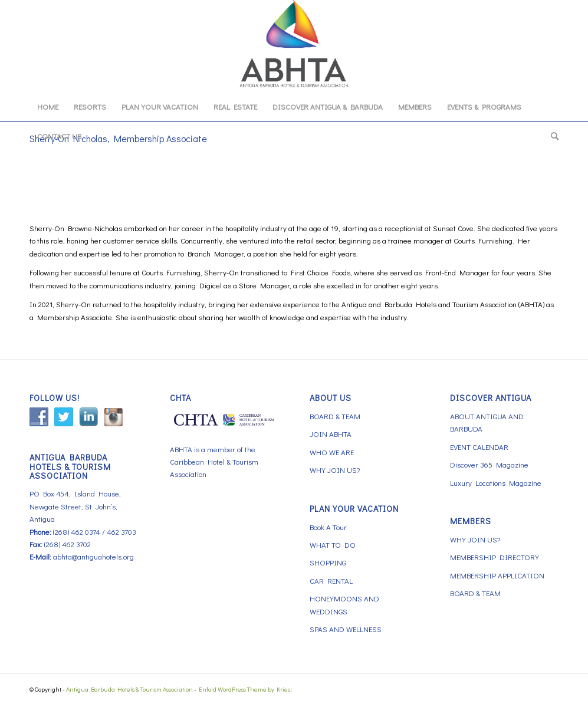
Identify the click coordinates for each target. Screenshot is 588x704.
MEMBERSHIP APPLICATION (497, 575)
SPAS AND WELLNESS (346, 629)
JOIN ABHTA (331, 434)
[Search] (551, 136)
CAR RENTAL (331, 580)
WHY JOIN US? (335, 470)
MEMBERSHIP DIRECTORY (495, 557)
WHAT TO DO (333, 545)
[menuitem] (48, 107)
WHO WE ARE (332, 452)
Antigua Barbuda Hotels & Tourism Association (129, 689)
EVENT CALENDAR (479, 447)
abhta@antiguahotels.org (93, 556)
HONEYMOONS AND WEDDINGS (344, 604)
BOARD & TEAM (335, 416)
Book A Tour (328, 527)
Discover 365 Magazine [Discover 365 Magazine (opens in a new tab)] (489, 464)
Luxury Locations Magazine (496, 483)
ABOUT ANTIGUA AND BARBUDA (487, 422)
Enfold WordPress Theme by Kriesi (245, 689)
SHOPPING (328, 562)
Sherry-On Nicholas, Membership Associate (118, 138)
